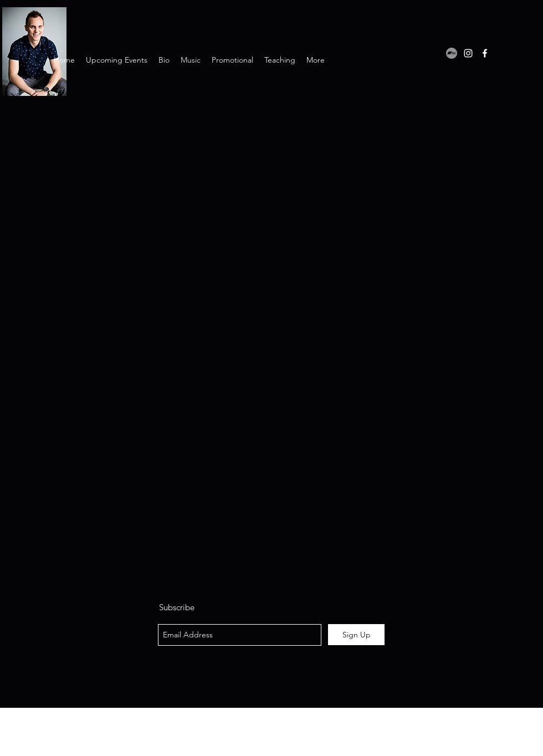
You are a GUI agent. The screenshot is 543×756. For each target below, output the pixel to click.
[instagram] (468, 53)
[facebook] (485, 53)
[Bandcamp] (452, 53)
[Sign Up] (356, 635)
